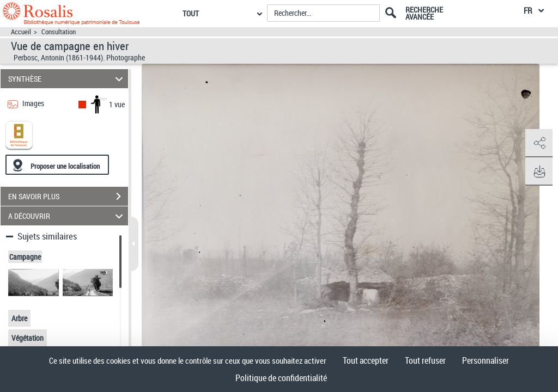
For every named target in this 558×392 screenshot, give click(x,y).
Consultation (59, 32)
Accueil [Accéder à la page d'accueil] (21, 32)
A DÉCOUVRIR (67, 216)
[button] (539, 143)
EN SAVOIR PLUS (68, 197)
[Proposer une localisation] (57, 165)
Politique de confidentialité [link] (281, 378)
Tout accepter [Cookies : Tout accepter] (366, 360)
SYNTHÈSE (67, 79)
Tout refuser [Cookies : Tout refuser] (425, 360)
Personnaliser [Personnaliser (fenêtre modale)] (486, 360)
